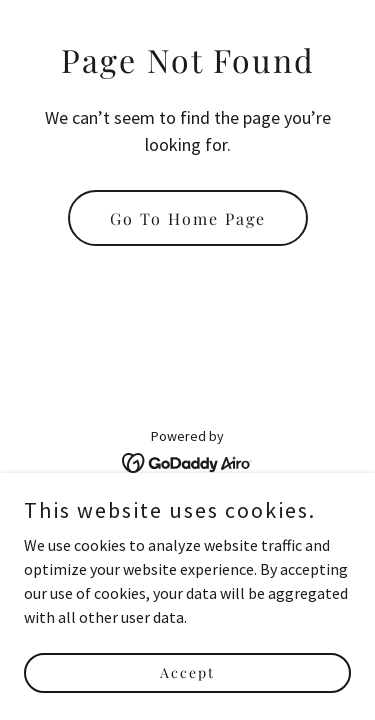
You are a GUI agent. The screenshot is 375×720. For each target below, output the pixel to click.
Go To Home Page (188, 218)
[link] (187, 461)
